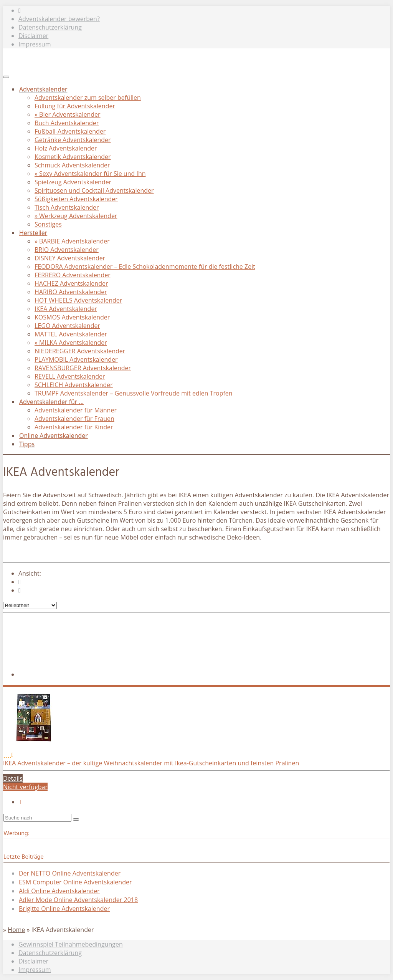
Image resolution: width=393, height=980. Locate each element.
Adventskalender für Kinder (74, 427)
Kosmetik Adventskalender (73, 157)
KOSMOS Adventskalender (72, 317)
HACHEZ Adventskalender (71, 283)
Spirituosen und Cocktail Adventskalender (94, 190)
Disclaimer (33, 36)
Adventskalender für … (51, 402)
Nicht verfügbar (25, 787)
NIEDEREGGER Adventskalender (80, 351)
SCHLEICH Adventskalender (74, 385)
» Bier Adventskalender (68, 114)
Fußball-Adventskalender (70, 131)
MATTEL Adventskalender (71, 334)
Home (16, 930)
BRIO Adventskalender (67, 250)
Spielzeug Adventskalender (73, 182)
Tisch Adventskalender (67, 207)
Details (13, 778)
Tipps (27, 444)
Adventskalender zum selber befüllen (88, 98)
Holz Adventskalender (66, 148)
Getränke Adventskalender (73, 140)
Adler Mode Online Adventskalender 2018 (78, 900)
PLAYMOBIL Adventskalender (76, 359)
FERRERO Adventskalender (73, 275)
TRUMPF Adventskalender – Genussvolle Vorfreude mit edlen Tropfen (134, 393)
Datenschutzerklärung (50, 27)
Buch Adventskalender (67, 123)
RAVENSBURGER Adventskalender (83, 368)
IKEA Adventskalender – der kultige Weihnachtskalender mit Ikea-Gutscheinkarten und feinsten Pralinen (152, 763)
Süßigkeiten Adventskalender (76, 199)
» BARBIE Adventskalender (72, 241)
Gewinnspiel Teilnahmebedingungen (71, 944)
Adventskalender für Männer (76, 410)
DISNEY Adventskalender (70, 258)
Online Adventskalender (54, 435)
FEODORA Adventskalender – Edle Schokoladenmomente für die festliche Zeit (145, 267)
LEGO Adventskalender (67, 326)
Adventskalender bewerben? (59, 19)
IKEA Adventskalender (66, 309)
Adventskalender (43, 89)
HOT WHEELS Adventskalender (78, 300)
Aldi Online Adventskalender (59, 891)
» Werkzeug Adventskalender (76, 216)
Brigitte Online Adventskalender (64, 909)
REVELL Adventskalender (70, 376)
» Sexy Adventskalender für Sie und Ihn (90, 174)
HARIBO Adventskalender (71, 292)
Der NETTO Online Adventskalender (70, 873)
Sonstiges (48, 224)
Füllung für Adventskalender (75, 106)
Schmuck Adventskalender (72, 165)
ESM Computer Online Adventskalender (75, 882)
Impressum (35, 44)
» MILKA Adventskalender (71, 343)
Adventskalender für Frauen (74, 419)
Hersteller (33, 233)
